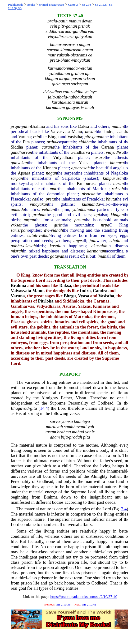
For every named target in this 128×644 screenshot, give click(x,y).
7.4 (124, 509)
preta (50, 199)
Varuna (25, 137)
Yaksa (84, 163)
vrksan (17, 225)
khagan (117, 215)
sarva (55, 421)
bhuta (111, 199)
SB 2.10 (86, 5)
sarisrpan (19, 230)
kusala (56, 246)
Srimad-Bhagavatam (52, 5)
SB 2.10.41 (89, 604)
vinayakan (39, 204)
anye (78, 241)
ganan (98, 137)
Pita (26, 142)
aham (55, 437)
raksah (118, 189)
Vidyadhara (63, 157)
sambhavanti (75, 427)
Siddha (17, 147)
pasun (80, 220)
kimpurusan (113, 178)
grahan (39, 215)
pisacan (89, 194)
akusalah (99, 246)
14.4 (44, 408)
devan (90, 131)
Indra (109, 131)
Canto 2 (73, 5)
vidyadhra (115, 152)
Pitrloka (46, 301)
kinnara (117, 163)
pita (87, 437)
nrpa (105, 225)
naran (119, 183)
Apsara (24, 173)
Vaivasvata (60, 131)
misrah (17, 251)
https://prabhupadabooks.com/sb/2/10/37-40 (84, 597)
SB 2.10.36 (64, 604)
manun (118, 126)
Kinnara (50, 168)
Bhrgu (53, 137)
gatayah (57, 256)
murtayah (55, 427)
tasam (51, 432)
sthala (115, 241)
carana (48, 147)
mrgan (29, 220)
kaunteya (82, 421)
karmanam (97, 251)
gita (34, 408)
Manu (77, 131)
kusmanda (91, 204)
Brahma (38, 126)
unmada (18, 209)
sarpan (17, 178)
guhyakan (19, 163)
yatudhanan (83, 209)
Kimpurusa (87, 183)
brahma (64, 432)
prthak (53, 142)
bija (64, 437)
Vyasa (84, 296)
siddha (85, 142)
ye (57, 241)
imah (102, 256)
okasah (30, 246)
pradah (76, 437)
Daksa (84, 126)
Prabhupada (16, 5)
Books (31, 5)
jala (93, 241)
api (97, 215)
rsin (37, 137)
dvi (47, 230)
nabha (16, 246)
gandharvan (21, 152)
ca (34, 199)
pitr (88, 137)
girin (58, 225)
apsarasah (81, 168)
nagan (52, 173)
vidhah (57, 230)
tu (88, 256)
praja (15, 126)
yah (91, 427)
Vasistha (75, 137)
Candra (100, 291)
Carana (108, 147)
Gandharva (80, 152)
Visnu (81, 398)
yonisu (67, 421)
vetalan (48, 209)
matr (54, 189)
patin (26, 126)
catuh (32, 235)
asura (100, 157)
